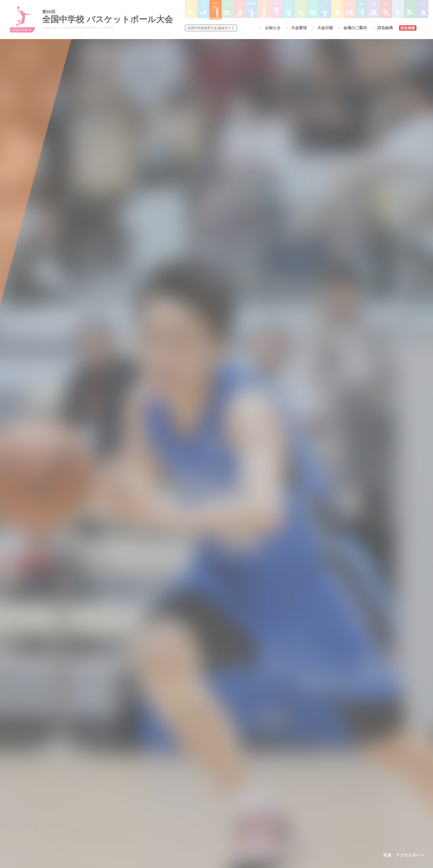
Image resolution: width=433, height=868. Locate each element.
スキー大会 (286, 789)
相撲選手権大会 (290, 774)
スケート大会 (288, 797)
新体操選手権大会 (246, 766)
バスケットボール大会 (207, 782)
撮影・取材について (140, 789)
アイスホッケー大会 (293, 805)
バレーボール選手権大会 (251, 774)
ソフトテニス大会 (246, 782)
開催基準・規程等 (138, 774)
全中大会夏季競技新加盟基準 (147, 782)
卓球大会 (239, 789)
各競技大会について (207, 749)
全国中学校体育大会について (149, 749)
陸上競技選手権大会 (206, 766)
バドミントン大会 (246, 797)
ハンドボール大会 (204, 797)
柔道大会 (239, 813)
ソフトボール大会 (246, 805)
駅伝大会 (284, 782)
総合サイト (211, 28)
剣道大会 (284, 766)
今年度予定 (133, 766)
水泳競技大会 (200, 774)
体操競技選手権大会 (206, 813)
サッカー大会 (200, 789)
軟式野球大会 (200, 805)
